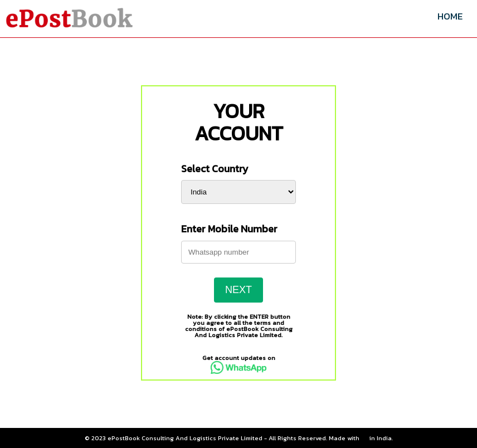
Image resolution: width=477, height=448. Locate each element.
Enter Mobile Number (229, 229)
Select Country (215, 169)
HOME (450, 16)
